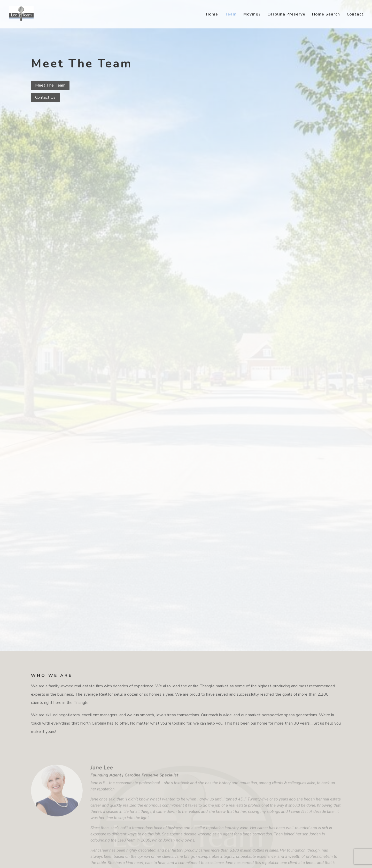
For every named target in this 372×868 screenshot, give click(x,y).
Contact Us (45, 97)
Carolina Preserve (286, 15)
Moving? (252, 15)
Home (212, 15)
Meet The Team (50, 85)
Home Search (326, 15)
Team (231, 15)
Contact (355, 15)
